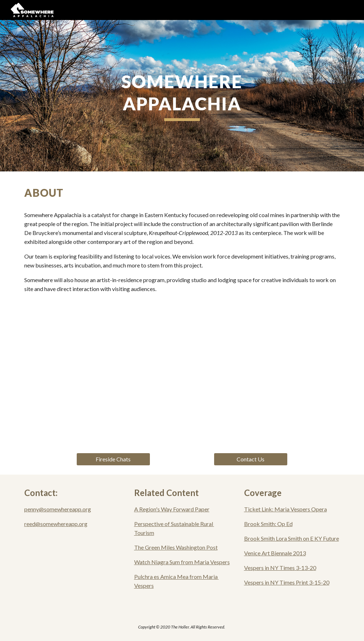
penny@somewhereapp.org (58, 509)
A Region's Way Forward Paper (172, 509)
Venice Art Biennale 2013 (275, 553)
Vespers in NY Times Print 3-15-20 (287, 582)
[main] (182, 96)
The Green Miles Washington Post (176, 547)
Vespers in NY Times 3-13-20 (280, 568)
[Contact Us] (251, 459)
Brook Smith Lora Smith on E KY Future (292, 538)
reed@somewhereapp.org (56, 524)
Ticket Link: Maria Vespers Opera (285, 509)
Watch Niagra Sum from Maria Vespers (182, 562)
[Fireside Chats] (113, 459)
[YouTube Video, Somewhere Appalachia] (182, 376)
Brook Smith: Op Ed (268, 524)
